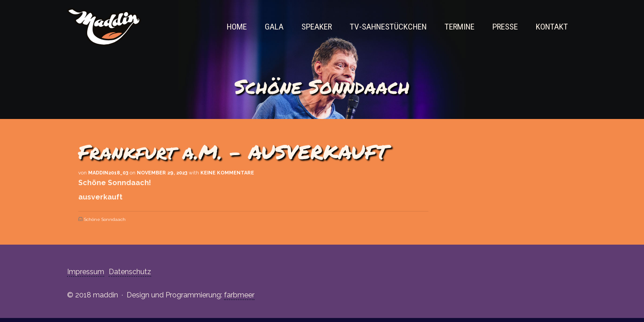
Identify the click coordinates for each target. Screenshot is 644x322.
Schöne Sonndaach (105, 219)
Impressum (86, 272)
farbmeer (239, 295)
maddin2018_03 (108, 173)
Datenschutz (130, 272)
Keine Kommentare (227, 173)
